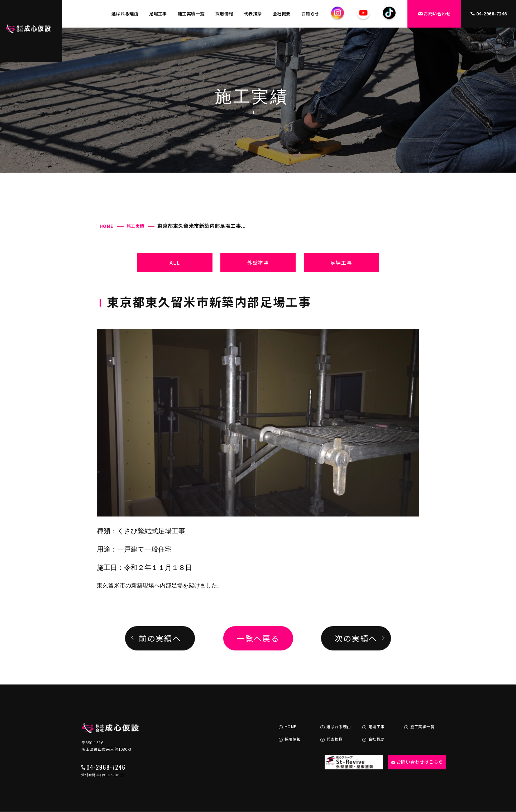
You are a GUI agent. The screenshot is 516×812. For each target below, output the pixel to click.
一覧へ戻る (258, 638)
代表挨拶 (253, 13)
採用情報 (224, 13)
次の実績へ (356, 638)
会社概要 (282, 13)
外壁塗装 (258, 263)
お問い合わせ (434, 13)
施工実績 (135, 226)
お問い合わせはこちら (414, 746)
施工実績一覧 (191, 13)
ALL (175, 263)
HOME (106, 226)
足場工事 (158, 13)
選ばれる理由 (125, 13)
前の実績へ (160, 638)
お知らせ (310, 13)
